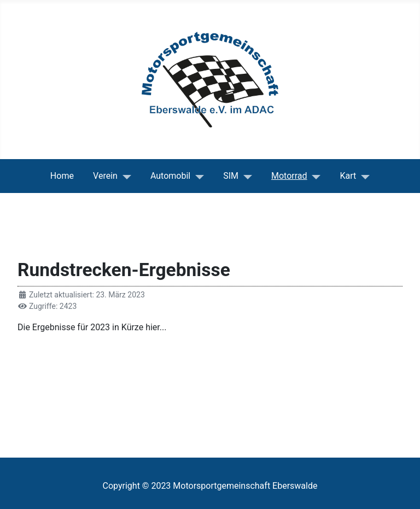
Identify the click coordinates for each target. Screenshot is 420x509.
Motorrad (289, 176)
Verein (105, 176)
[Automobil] (197, 176)
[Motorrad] (314, 176)
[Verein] (124, 176)
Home (62, 176)
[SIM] (245, 176)
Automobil (170, 176)
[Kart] (363, 176)
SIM (231, 176)
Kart (348, 176)
